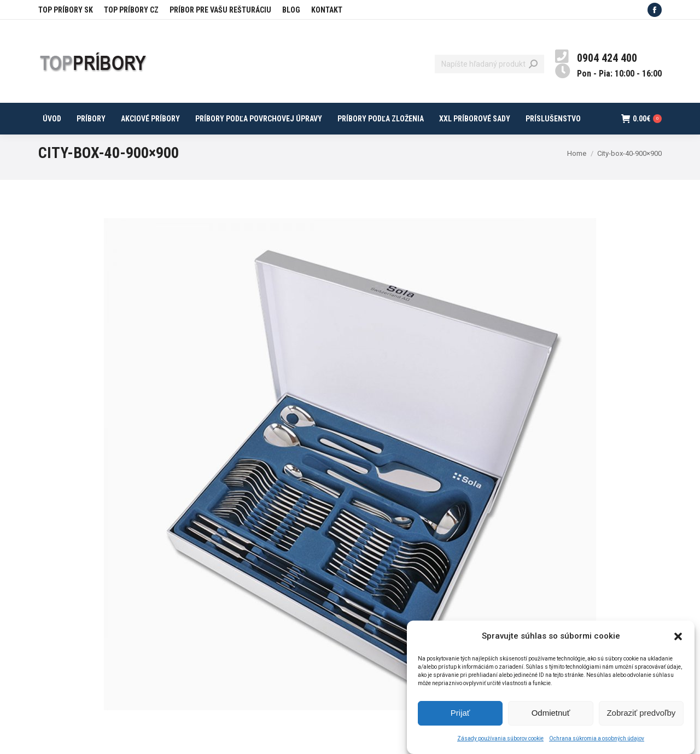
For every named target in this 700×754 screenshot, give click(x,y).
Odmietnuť (551, 719)
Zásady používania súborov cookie (500, 744)
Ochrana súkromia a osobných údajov (597, 744)
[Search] (489, 64)
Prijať (460, 719)
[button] (678, 642)
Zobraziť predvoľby (641, 719)
